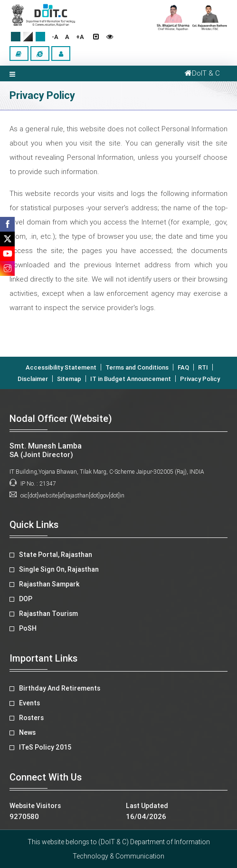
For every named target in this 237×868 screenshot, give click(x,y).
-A (55, 37)
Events (29, 703)
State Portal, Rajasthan (56, 555)
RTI (203, 367)
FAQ (183, 367)
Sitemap (69, 379)
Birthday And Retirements (60, 688)
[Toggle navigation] (12, 73)
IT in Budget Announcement (131, 379)
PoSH (28, 628)
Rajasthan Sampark (49, 584)
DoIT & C (201, 73)
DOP (26, 599)
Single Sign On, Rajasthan (59, 569)
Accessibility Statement (61, 367)
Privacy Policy (200, 379)
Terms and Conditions (137, 367)
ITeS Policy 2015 (45, 747)
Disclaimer (33, 379)
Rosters (31, 718)
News (27, 732)
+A (80, 37)
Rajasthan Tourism (48, 614)
